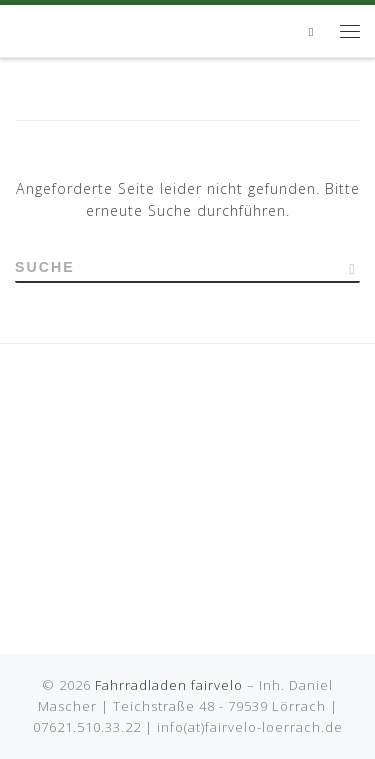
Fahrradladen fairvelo (169, 685)
